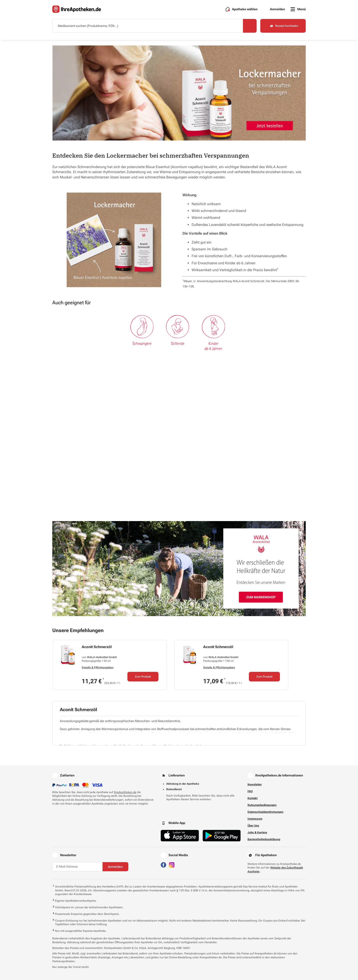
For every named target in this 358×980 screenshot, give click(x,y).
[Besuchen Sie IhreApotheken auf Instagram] (172, 865)
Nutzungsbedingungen (262, 805)
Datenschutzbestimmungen (265, 812)
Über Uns (253, 826)
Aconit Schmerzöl (97, 647)
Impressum (255, 819)
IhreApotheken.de (125, 792)
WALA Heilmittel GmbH (102, 657)
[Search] (250, 26)
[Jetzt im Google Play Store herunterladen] (222, 836)
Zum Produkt (143, 677)
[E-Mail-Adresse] (77, 867)
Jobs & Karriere (257, 832)
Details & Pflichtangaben (98, 667)
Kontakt (253, 798)
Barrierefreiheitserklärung (264, 839)
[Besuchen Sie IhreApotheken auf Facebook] (163, 865)
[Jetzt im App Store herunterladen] (180, 836)
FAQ (250, 791)
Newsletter (255, 784)
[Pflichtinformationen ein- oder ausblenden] (180, 739)
